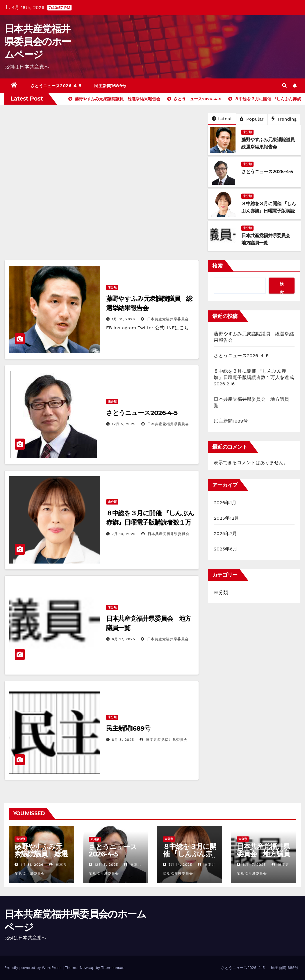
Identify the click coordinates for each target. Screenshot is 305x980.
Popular (252, 119)
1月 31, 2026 (124, 319)
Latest (222, 119)
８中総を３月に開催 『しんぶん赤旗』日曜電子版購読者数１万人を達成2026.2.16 (150, 522)
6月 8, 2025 (123, 740)
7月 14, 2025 (124, 534)
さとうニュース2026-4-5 (56, 86)
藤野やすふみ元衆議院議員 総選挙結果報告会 (41, 854)
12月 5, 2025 (124, 424)
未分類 (247, 132)
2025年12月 (226, 518)
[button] (284, 86)
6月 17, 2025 (124, 639)
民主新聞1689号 (110, 86)
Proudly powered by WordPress (34, 968)
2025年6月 (225, 549)
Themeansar (112, 968)
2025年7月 (225, 533)
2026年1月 (225, 503)
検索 (217, 266)
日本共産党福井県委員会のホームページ (38, 42)
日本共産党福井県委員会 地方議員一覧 (263, 854)
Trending (284, 119)
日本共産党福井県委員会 (165, 319)
